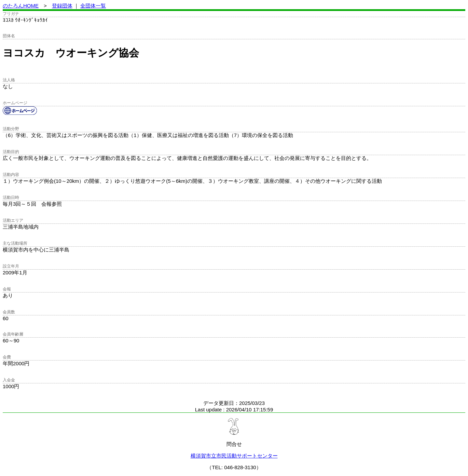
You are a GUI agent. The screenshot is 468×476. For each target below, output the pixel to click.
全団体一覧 (93, 6)
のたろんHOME (21, 6)
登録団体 (62, 6)
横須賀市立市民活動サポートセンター (234, 456)
